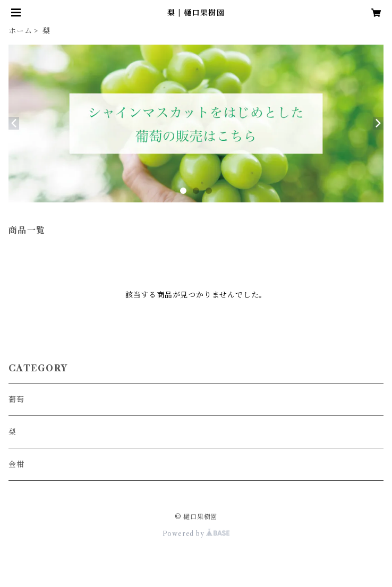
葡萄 (16, 399)
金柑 (16, 464)
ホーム (20, 31)
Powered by (196, 534)
